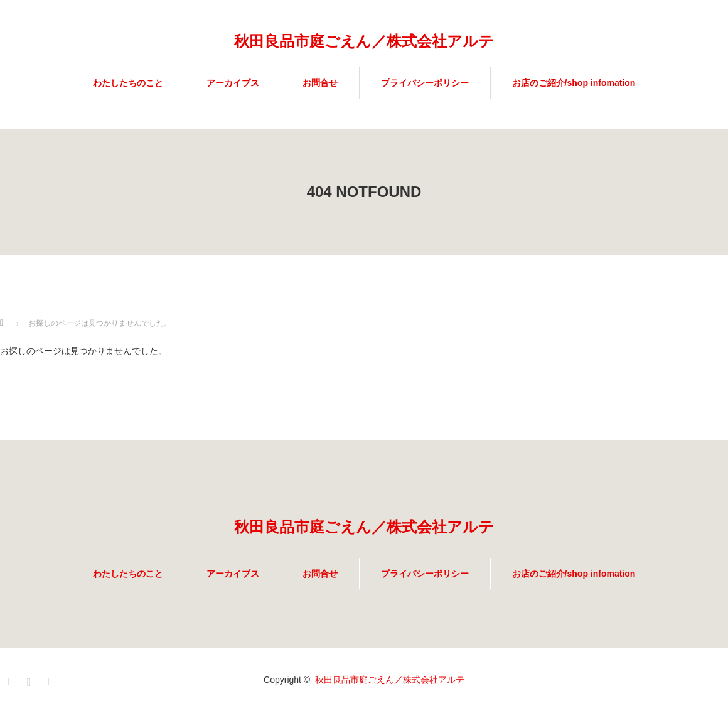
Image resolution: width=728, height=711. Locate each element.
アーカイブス (233, 83)
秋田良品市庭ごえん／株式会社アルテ (364, 41)
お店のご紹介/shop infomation (574, 83)
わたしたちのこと (128, 83)
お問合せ (320, 83)
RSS (52, 680)
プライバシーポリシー (425, 83)
